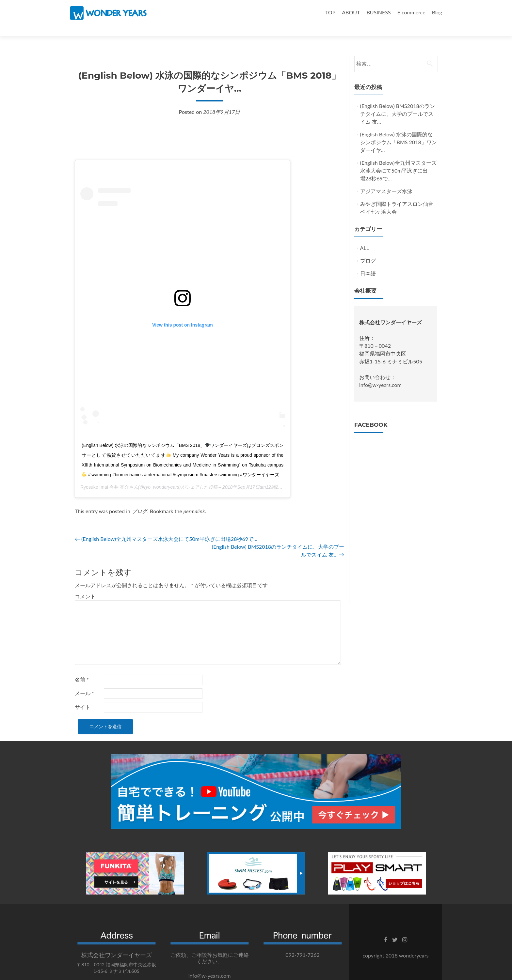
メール (84, 682)
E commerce (411, 12)
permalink (194, 500)
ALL (365, 236)
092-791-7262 (303, 943)
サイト (83, 695)
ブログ (139, 500)
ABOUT (351, 12)
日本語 (368, 262)
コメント (85, 585)
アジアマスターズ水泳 (386, 180)
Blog (437, 12)
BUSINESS (378, 12)
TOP (330, 12)
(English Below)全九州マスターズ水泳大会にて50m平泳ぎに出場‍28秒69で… (166, 527)
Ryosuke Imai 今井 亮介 (105, 476)
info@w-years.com (380, 373)
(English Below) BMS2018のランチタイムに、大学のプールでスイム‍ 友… (398, 102)
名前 (82, 668)
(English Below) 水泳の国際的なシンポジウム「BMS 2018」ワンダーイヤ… (399, 131)
